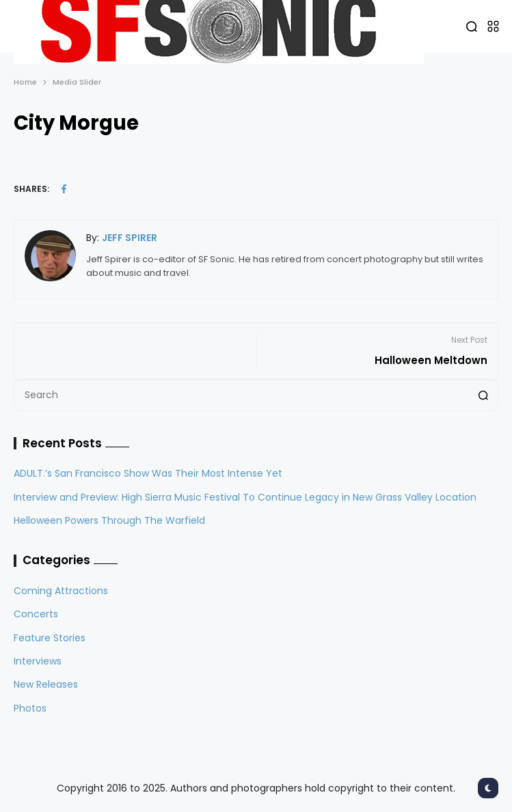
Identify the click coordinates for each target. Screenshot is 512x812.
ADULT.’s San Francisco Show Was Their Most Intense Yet (148, 473)
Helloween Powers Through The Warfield (109, 520)
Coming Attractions (61, 591)
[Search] (483, 395)
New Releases (46, 684)
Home (25, 82)
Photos (30, 708)
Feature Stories (50, 638)
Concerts (36, 614)
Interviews (38, 661)
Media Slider (77, 82)
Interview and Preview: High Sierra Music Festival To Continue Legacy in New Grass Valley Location (245, 497)
